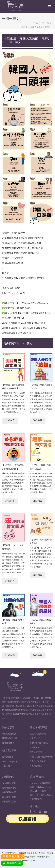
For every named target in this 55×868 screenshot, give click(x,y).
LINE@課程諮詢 (12, 863)
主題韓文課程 (36, 758)
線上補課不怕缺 (9, 803)
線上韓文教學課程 (38, 740)
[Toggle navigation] (49, 6)
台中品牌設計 (28, 834)
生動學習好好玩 (9, 798)
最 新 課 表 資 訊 (11, 857)
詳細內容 (10, 421)
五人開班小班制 (9, 789)
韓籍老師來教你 (9, 794)
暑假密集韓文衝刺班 (39, 749)
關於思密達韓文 (9, 740)
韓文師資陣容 (8, 749)
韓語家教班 (35, 754)
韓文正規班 (35, 744)
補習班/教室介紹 (10, 744)
